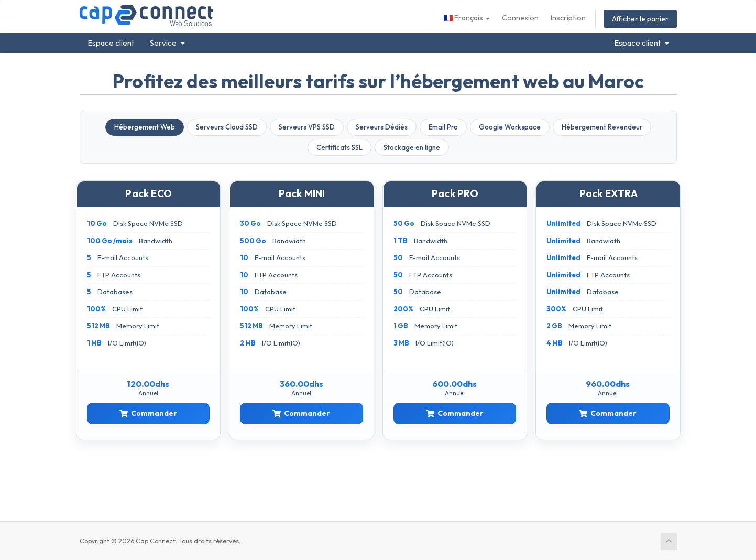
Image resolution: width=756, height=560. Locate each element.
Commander (148, 413)
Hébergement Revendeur (602, 127)
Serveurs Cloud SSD (227, 127)
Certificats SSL (339, 147)
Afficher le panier (640, 19)
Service (167, 43)
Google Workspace (510, 127)
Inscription (568, 18)
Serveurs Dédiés (382, 127)
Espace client (111, 43)
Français (467, 18)
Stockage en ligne (412, 147)
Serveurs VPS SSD (307, 127)
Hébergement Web (145, 127)
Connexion (520, 18)
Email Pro (443, 127)
